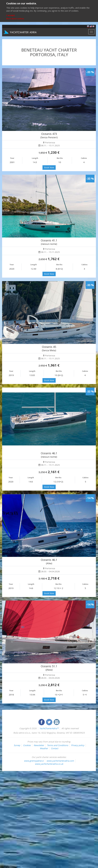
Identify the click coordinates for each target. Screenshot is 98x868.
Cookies (27, 745)
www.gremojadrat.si (34, 761)
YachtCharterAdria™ (49, 728)
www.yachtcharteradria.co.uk (49, 764)
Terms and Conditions (58, 745)
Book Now (49, 167)
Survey (17, 745)
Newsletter (39, 745)
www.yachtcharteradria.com (60, 761)
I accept (11, 15)
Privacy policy (78, 745)
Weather (44, 748)
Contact (55, 748)
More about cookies (15, 19)
